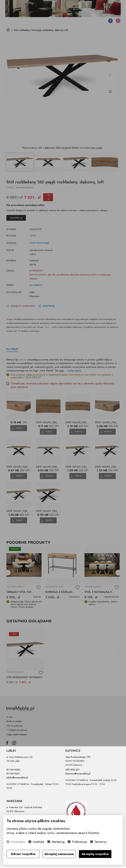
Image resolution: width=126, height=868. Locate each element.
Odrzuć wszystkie (23, 854)
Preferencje (79, 842)
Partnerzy (101, 842)
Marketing (58, 842)
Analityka (38, 842)
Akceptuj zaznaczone (59, 854)
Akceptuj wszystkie (95, 854)
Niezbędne (18, 842)
